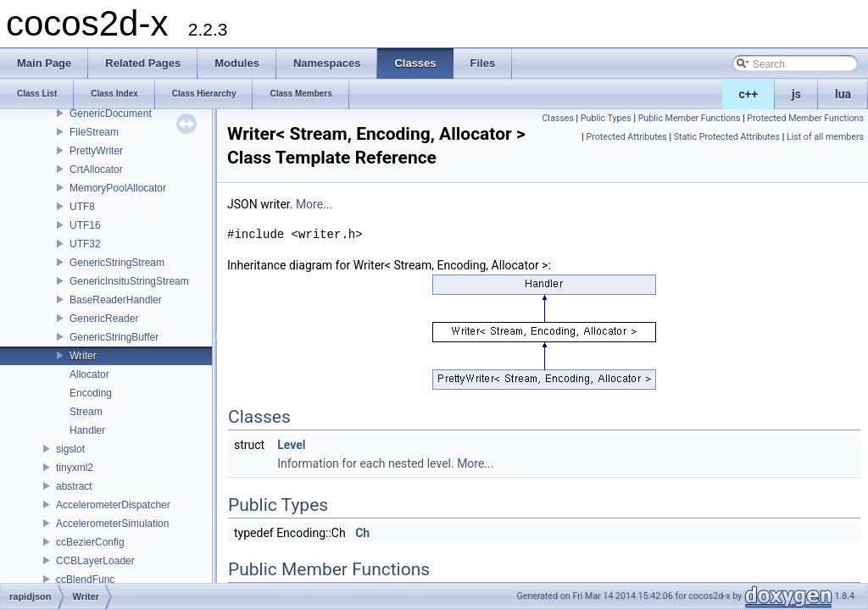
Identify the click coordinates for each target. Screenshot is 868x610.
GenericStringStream (117, 263)
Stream (86, 412)
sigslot (70, 449)
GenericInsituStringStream (129, 281)
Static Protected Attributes (727, 137)
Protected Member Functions (805, 118)
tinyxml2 (75, 468)
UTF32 (85, 244)
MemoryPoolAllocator (118, 188)
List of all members (825, 137)
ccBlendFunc (85, 579)
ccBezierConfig (90, 542)
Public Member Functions (690, 118)
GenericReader (104, 319)
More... (314, 204)
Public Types (606, 118)
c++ (749, 94)
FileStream (94, 132)
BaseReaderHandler (116, 300)
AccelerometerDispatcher (113, 505)
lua (843, 94)
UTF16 (85, 225)
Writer (83, 356)
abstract (74, 486)
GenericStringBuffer (114, 337)
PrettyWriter (96, 151)
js (796, 94)
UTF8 (82, 207)
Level (291, 445)
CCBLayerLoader (95, 561)
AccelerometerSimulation (112, 524)
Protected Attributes (627, 137)
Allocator (89, 374)
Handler (87, 430)
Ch (362, 533)
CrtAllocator (96, 169)
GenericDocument (111, 114)
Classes (557, 118)
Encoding (91, 393)
